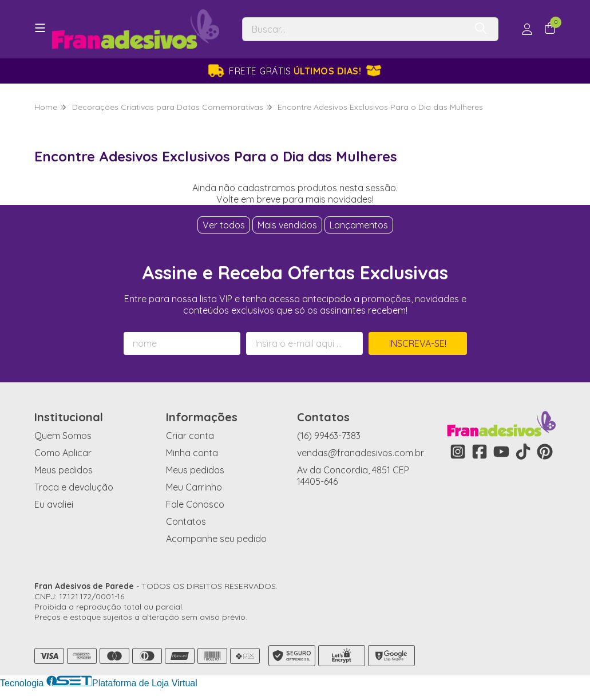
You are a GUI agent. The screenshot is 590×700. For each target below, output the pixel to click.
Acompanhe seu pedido (216, 539)
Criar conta (190, 436)
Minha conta (192, 453)
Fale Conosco (195, 504)
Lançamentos (359, 225)
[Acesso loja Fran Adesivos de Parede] (527, 29)
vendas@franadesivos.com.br (361, 453)
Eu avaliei (54, 504)
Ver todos (224, 225)
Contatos (186, 521)
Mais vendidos (287, 225)
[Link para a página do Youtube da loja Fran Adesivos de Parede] (501, 452)
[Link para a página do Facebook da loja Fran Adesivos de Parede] (480, 452)
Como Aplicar (63, 453)
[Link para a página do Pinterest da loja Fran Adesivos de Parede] (545, 452)
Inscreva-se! (418, 343)
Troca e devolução (74, 487)
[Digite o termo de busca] (354, 29)
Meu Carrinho (194, 487)
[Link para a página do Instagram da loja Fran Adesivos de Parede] (458, 452)
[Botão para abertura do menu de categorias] (40, 28)
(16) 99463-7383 (329, 436)
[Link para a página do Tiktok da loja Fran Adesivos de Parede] (523, 452)
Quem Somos (63, 436)
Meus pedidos (64, 470)
